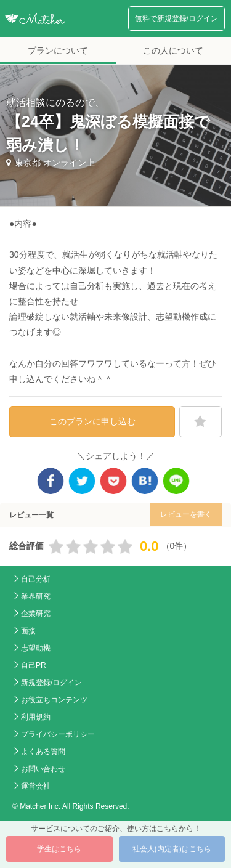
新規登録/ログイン (51, 683)
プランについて (58, 51)
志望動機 (36, 648)
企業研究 (36, 614)
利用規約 (36, 717)
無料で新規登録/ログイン (176, 18)
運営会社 (36, 786)
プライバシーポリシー (58, 734)
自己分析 (36, 579)
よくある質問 (43, 752)
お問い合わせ (43, 769)
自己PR (34, 665)
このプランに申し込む (92, 421)
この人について (173, 51)
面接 (28, 631)
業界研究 (36, 596)
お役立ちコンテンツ (54, 700)
